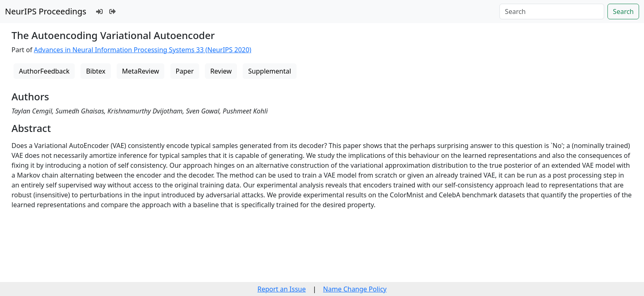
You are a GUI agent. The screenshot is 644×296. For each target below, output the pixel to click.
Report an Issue (282, 289)
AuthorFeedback (44, 71)
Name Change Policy (355, 289)
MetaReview (140, 71)
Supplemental (269, 71)
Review (221, 71)
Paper (185, 71)
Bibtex (95, 71)
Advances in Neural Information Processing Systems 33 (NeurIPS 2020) (143, 50)
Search (623, 12)
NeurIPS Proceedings (46, 11)
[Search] (552, 12)
